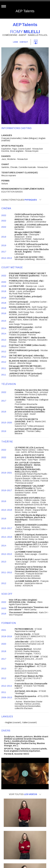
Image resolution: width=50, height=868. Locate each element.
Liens (15, 42)
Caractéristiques (21, 200)
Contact (24, 42)
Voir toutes (25, 794)
